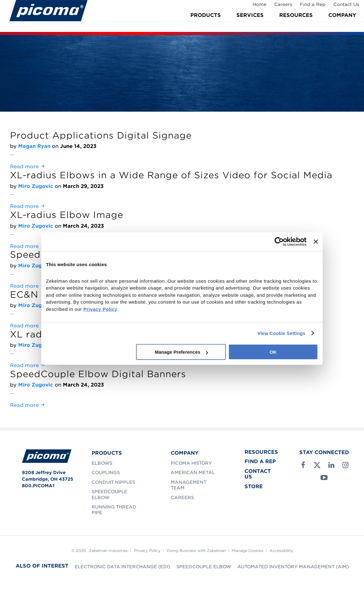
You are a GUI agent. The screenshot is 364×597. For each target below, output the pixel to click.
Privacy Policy (147, 551)
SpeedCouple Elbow (204, 567)
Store (254, 486)
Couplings (106, 473)
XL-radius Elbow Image (67, 215)
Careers (279, 7)
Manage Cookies (248, 551)
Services (250, 23)
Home (256, 7)
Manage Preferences (181, 352)
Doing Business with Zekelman (196, 551)
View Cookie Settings (281, 333)
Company (342, 23)
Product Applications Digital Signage (101, 135)
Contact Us (342, 7)
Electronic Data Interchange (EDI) (122, 567)
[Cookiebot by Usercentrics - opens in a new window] (279, 241)
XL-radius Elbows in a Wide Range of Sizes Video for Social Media (171, 175)
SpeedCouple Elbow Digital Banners (98, 374)
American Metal (193, 473)
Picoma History (191, 463)
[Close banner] (316, 241)
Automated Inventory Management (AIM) (293, 567)
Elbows (102, 463)
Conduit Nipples (113, 482)
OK (273, 352)
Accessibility (281, 551)
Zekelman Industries (108, 551)
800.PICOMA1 (38, 486)
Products (206, 23)
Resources (296, 23)
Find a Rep (309, 7)
